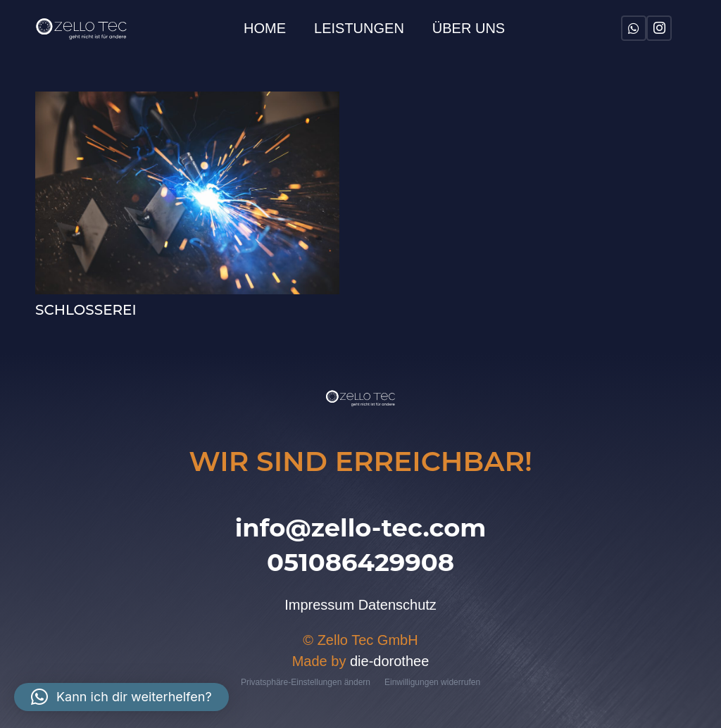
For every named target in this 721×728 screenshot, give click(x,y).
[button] (121, 697)
